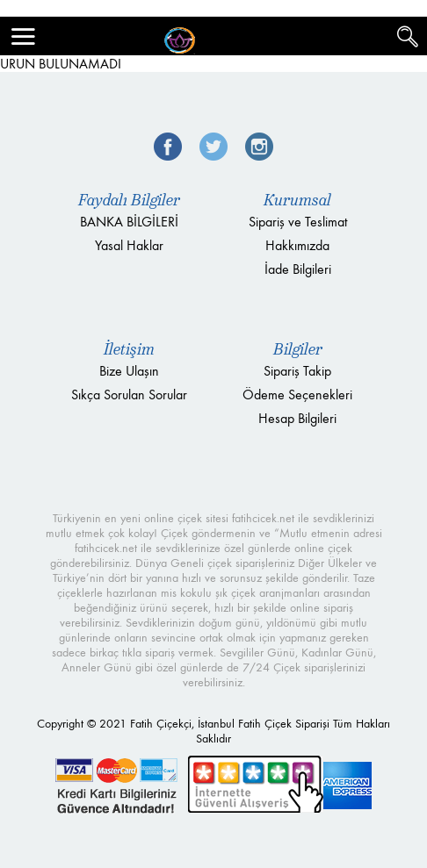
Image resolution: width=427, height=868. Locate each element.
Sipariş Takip (297, 371)
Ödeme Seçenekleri (297, 395)
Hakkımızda (297, 245)
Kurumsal (297, 200)
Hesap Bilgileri (297, 418)
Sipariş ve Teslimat (298, 222)
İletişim (129, 349)
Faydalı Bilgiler (129, 200)
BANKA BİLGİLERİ (129, 222)
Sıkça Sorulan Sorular (129, 395)
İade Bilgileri (298, 269)
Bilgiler (298, 349)
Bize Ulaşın (129, 371)
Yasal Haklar (129, 245)
